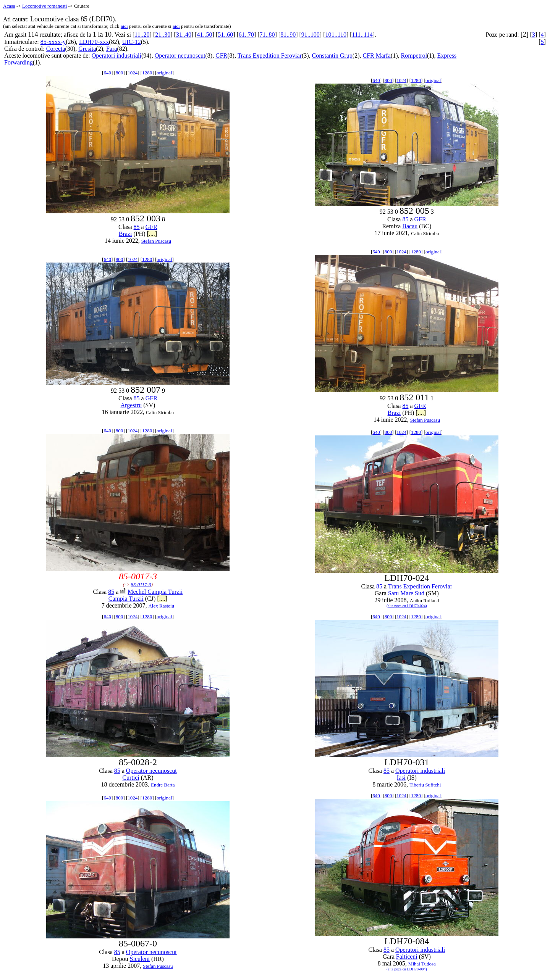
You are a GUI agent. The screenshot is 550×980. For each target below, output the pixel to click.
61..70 (246, 35)
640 (107, 73)
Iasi (401, 778)
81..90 (288, 35)
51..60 (225, 35)
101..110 (336, 35)
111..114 (362, 35)
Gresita (87, 49)
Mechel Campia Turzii (155, 592)
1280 (147, 73)
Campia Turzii (126, 599)
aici (124, 26)
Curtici (131, 778)
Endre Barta (163, 785)
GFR (221, 56)
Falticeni (407, 957)
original (164, 73)
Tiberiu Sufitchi (425, 785)
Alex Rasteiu (161, 606)
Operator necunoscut (180, 56)
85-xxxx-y (53, 42)
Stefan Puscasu (156, 241)
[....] (152, 234)
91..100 (311, 35)
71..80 (267, 35)
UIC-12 (132, 42)
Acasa (9, 6)
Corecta (56, 49)
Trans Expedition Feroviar (270, 56)
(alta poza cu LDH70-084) (407, 969)
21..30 (163, 35)
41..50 (205, 35)
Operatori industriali (116, 56)
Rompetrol (414, 56)
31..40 (184, 35)
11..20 (142, 35)
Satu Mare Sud (406, 593)
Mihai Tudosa (422, 964)
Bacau (410, 226)
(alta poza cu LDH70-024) (407, 606)
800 (120, 73)
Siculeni (140, 959)
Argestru (131, 405)
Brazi (125, 234)
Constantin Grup (332, 56)
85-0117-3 (141, 584)
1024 (133, 73)
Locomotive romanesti (44, 6)
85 (137, 227)
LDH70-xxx (94, 42)
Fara (112, 49)
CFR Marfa (376, 56)
